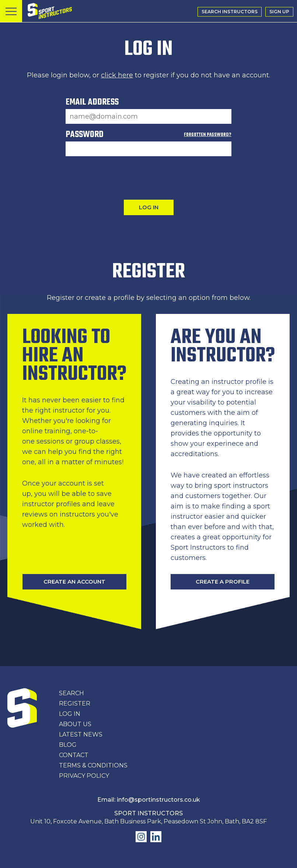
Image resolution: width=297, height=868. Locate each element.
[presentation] (148, 178)
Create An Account (74, 582)
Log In (70, 714)
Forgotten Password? (208, 135)
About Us (75, 724)
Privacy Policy (84, 776)
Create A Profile (223, 582)
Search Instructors (230, 12)
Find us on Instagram (141, 837)
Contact (74, 755)
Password (148, 136)
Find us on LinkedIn (156, 837)
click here (117, 75)
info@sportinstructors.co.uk (158, 800)
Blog (68, 745)
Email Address (92, 104)
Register (75, 703)
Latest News (81, 734)
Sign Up (279, 12)
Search (71, 693)
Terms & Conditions (93, 765)
